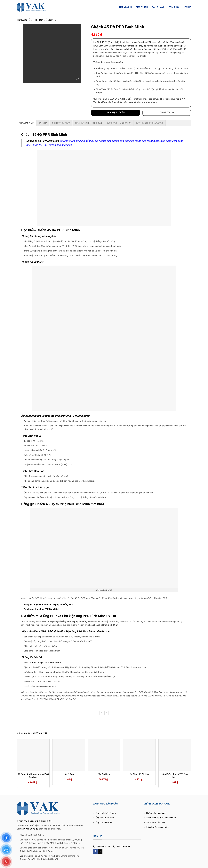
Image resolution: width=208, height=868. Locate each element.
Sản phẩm (159, 7)
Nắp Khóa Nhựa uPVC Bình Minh (175, 776)
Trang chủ (24, 20)
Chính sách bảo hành (156, 822)
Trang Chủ (125, 7)
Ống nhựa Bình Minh (105, 818)
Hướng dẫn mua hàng (156, 813)
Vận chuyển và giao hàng (158, 827)
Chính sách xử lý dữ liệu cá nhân (161, 818)
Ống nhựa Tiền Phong (106, 813)
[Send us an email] (100, 851)
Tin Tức (174, 7)
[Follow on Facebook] (95, 851)
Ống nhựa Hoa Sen (104, 822)
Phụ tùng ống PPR (45, 20)
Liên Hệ (187, 7)
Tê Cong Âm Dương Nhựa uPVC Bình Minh (33, 776)
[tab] (27, 123)
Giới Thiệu (142, 7)
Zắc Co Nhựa (104, 774)
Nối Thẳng (69, 774)
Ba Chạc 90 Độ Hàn (139, 774)
